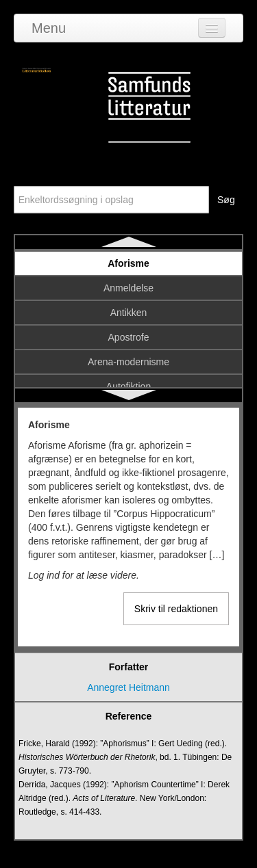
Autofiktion (128, 386)
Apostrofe (129, 337)
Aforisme (128, 263)
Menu (49, 28)
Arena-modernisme (128, 362)
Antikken (129, 313)
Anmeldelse (128, 288)
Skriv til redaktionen (176, 609)
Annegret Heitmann (128, 687)
